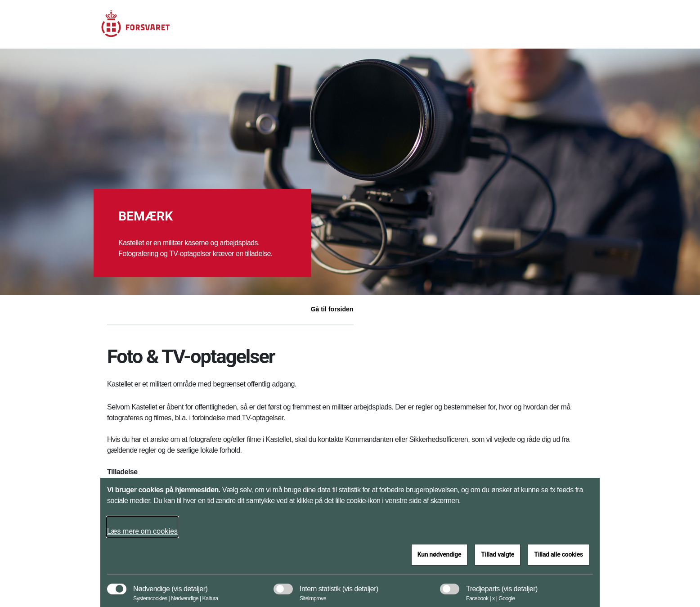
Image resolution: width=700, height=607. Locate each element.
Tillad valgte (498, 554)
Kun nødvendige (440, 554)
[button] (189, 585)
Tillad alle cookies (559, 554)
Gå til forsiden (332, 309)
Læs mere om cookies (142, 531)
